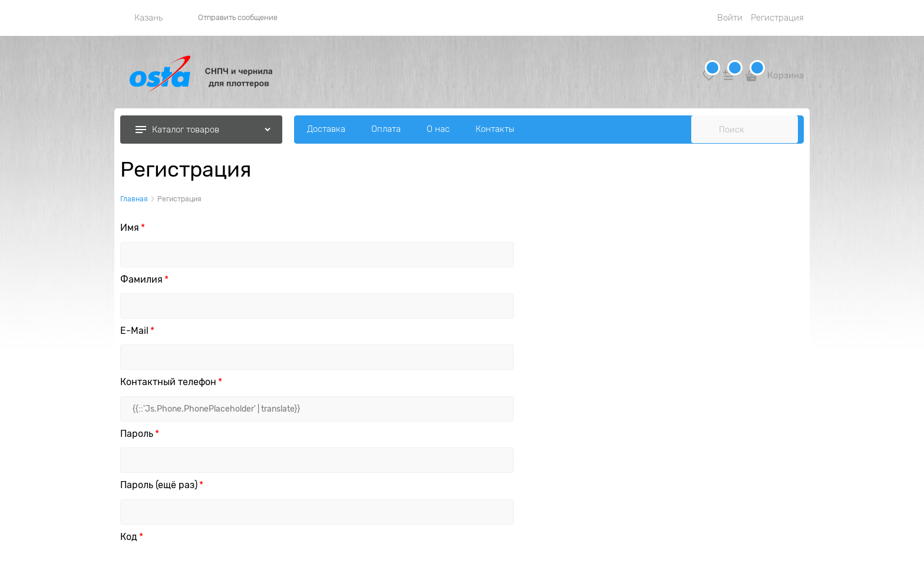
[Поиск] (705, 130)
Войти (730, 18)
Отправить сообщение (238, 17)
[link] (141, 18)
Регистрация (777, 18)
